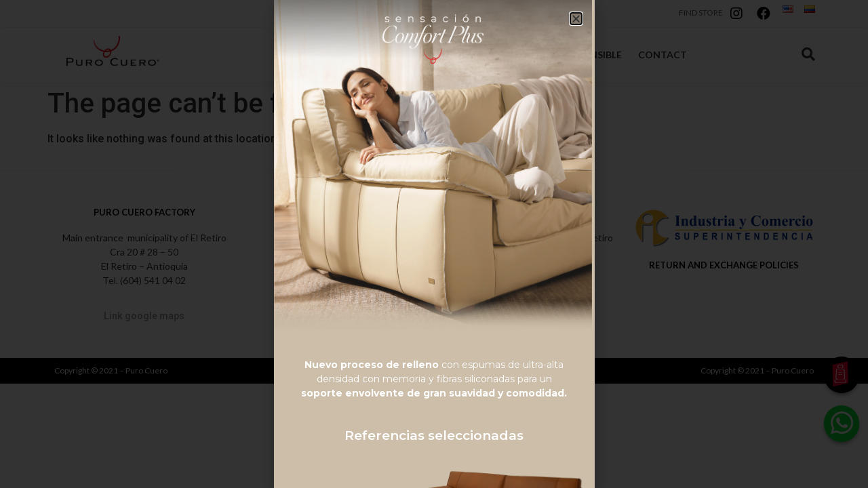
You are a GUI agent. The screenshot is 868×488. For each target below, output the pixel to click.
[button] (576, 19)
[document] (434, 244)
